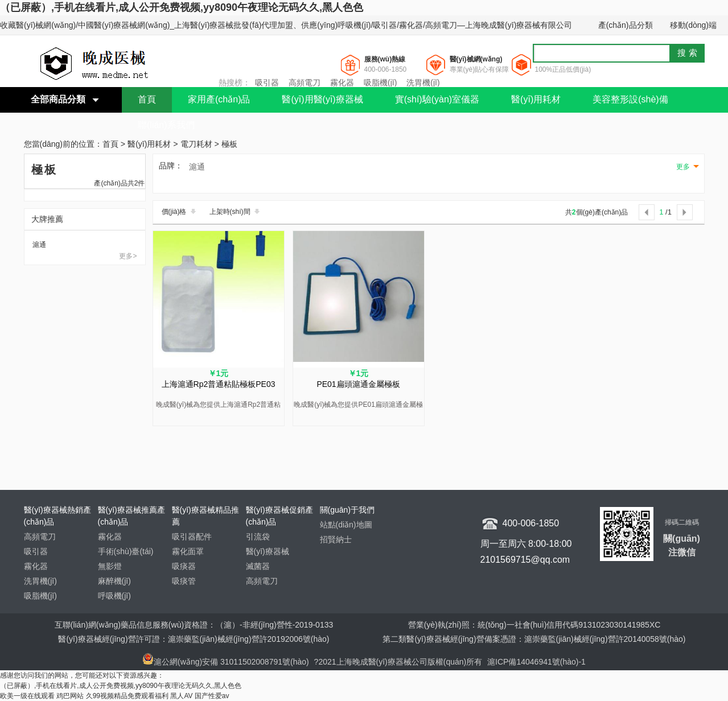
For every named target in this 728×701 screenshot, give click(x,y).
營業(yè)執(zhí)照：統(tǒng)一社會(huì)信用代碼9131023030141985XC (534, 625)
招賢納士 (336, 539)
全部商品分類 (58, 99)
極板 (229, 145)
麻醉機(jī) (114, 581)
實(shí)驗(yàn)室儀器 (437, 99)
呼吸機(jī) (114, 596)
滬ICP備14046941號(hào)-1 (536, 662)
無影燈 (110, 566)
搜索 (689, 53)
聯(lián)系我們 (166, 125)
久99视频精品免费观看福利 (127, 696)
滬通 (39, 245)
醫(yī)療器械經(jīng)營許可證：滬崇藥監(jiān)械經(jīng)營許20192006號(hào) (194, 639)
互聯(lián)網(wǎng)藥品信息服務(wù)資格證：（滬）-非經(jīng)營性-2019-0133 (194, 625)
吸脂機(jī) (380, 83)
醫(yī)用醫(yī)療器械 (322, 99)
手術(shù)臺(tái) (126, 551)
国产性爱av (212, 696)
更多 (683, 167)
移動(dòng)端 (693, 25)
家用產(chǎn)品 (219, 99)
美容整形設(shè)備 (630, 99)
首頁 (147, 99)
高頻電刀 (305, 83)
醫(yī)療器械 (268, 551)
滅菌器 (258, 566)
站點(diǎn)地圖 (346, 525)
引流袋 (258, 537)
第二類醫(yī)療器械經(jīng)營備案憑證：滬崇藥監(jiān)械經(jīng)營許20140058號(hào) (534, 639)
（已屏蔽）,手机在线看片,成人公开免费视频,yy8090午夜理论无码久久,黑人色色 (182, 7)
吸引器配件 (192, 537)
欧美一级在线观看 (27, 696)
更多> (128, 256)
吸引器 (267, 83)
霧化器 (342, 83)
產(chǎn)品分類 (626, 25)
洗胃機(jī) (423, 83)
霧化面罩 (188, 551)
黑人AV (181, 696)
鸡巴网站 (70, 696)
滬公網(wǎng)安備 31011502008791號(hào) (226, 662)
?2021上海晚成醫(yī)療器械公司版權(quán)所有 (400, 662)
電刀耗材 (196, 145)
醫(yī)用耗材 (536, 99)
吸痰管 (184, 581)
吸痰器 (184, 566)
